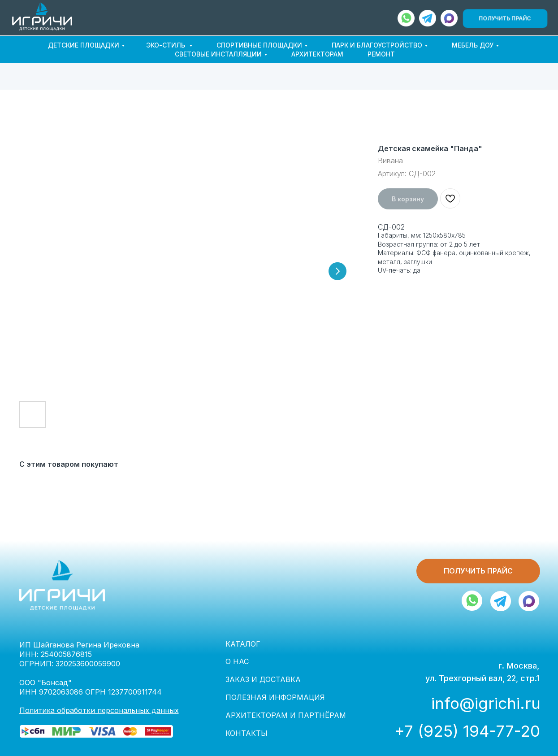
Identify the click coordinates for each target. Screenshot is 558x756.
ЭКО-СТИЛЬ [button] (167, 45)
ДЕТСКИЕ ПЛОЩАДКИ (84, 45)
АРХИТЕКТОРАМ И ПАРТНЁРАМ (286, 715)
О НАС (237, 661)
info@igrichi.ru (486, 703)
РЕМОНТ (381, 54)
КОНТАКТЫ (247, 733)
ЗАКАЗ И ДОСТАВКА (263, 679)
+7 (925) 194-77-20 (467, 731)
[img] (449, 18)
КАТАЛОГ (243, 644)
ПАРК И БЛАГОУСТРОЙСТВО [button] (377, 45)
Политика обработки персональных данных (99, 710)
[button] (505, 18)
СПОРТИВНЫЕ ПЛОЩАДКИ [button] (259, 45)
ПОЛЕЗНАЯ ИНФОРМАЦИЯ (275, 697)
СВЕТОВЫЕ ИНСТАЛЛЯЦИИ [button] (218, 54)
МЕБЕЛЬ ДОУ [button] (473, 45)
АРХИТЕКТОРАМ (317, 54)
